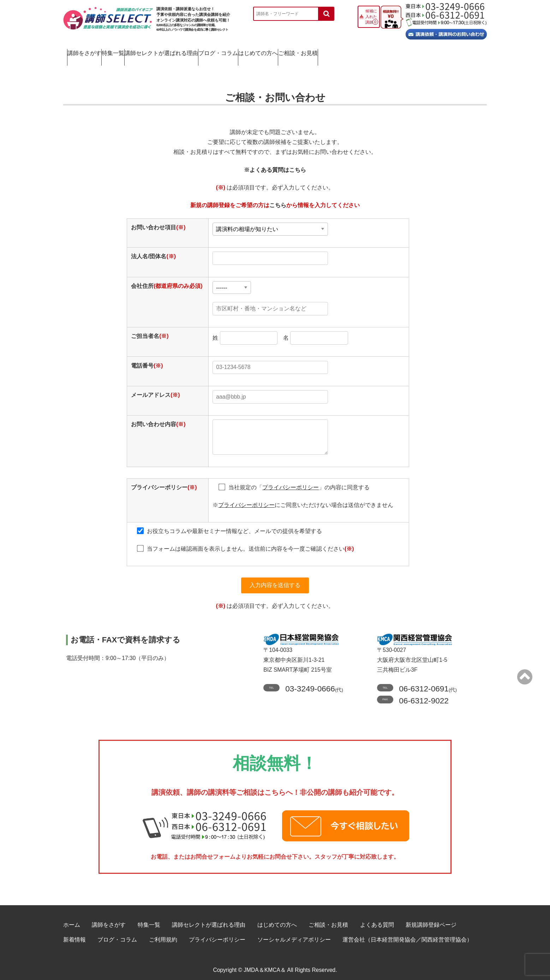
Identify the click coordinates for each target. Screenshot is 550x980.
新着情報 (74, 935)
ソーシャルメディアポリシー (294, 935)
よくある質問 (377, 920)
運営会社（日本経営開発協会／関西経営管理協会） (407, 935)
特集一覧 (151, 51)
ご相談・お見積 (450, 51)
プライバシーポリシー (217, 935)
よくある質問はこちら (278, 162)
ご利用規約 (163, 935)
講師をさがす (93, 51)
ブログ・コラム (312, 51)
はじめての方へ (381, 51)
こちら (278, 197)
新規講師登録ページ (431, 920)
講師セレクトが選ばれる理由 (228, 51)
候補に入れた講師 (371, 17)
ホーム (72, 920)
